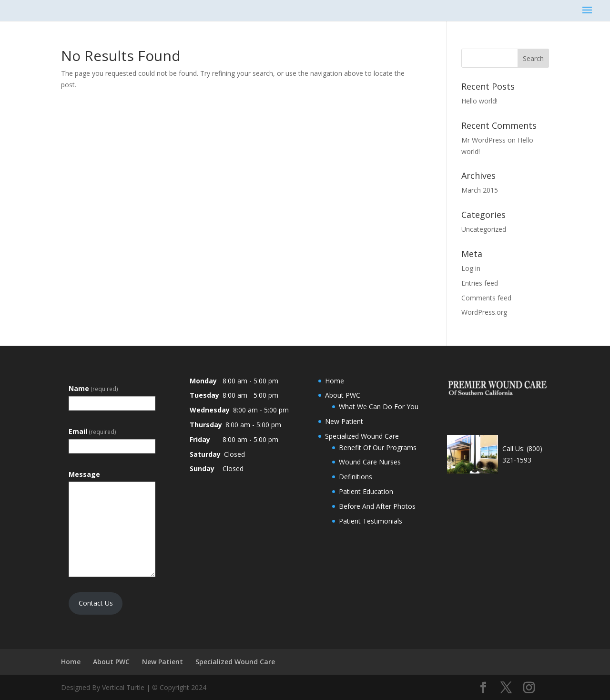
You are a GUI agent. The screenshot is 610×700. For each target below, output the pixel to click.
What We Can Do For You (379, 407)
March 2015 (480, 190)
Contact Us (96, 603)
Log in (471, 268)
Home (335, 381)
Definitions (356, 477)
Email (92, 431)
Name (93, 388)
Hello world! (479, 101)
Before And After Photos (377, 506)
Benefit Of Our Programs (378, 448)
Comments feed (486, 298)
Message (84, 474)
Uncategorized (484, 229)
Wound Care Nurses (370, 462)
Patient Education (366, 491)
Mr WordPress (483, 140)
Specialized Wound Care (362, 436)
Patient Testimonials (371, 521)
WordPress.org (484, 312)
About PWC (343, 395)
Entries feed (480, 283)
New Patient (344, 421)
